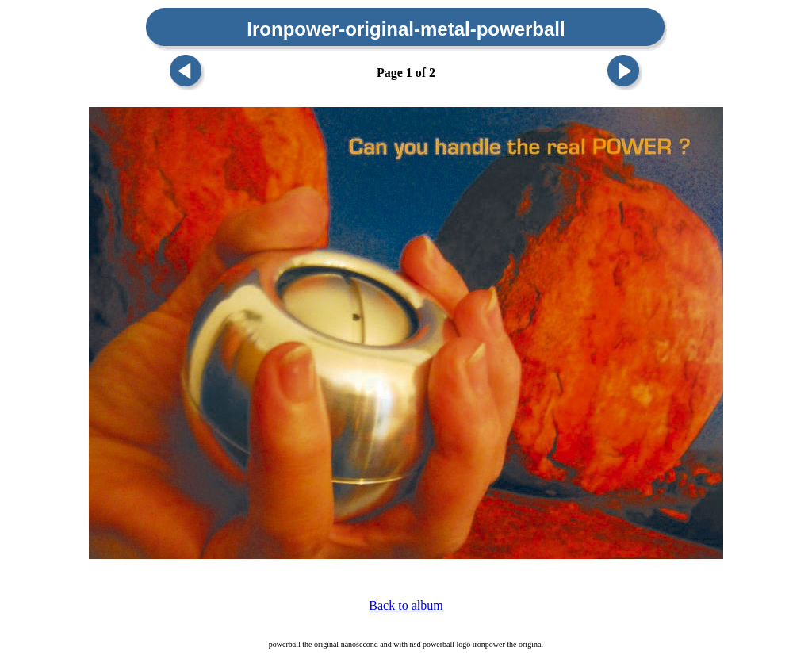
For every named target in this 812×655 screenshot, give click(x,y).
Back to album (406, 605)
